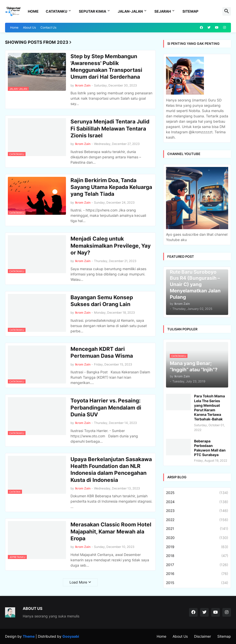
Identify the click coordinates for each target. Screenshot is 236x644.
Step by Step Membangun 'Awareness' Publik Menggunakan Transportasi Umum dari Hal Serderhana (106, 67)
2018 (197, 556)
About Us (29, 27)
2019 (197, 547)
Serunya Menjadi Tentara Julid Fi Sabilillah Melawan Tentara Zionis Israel (110, 128)
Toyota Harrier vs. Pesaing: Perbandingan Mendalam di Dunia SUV (106, 407)
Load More (78, 582)
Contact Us (48, 27)
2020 (197, 538)
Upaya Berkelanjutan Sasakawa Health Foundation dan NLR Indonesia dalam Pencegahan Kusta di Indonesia (111, 470)
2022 (197, 520)
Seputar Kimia (92, 11)
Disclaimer (203, 636)
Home (33, 11)
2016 (197, 574)
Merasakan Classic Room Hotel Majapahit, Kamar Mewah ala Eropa (111, 531)
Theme (29, 636)
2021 (197, 529)
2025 (197, 493)
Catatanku (56, 11)
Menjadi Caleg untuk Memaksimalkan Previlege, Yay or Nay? (111, 246)
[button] (227, 11)
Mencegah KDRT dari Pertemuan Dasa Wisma (102, 352)
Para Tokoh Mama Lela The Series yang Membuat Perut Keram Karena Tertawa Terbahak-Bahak (209, 407)
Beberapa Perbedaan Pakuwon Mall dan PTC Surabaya (210, 448)
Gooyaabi (71, 636)
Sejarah (163, 11)
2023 (197, 511)
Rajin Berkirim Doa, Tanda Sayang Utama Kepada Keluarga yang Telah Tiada (111, 187)
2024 (197, 502)
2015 (197, 583)
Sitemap (190, 11)
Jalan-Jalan (130, 11)
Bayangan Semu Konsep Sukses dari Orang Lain (102, 301)
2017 (197, 565)
